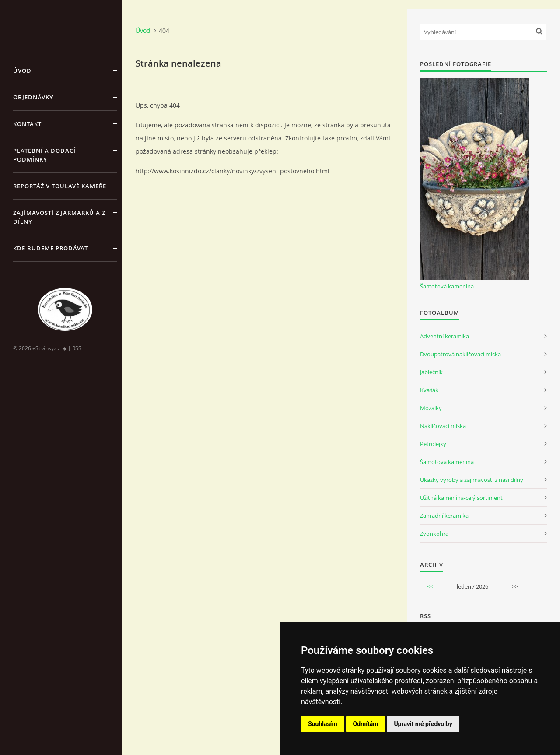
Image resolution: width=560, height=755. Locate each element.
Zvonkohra (434, 534)
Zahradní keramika (444, 516)
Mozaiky (431, 408)
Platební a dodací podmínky (44, 155)
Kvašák (429, 390)
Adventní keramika (444, 336)
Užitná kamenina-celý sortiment (461, 498)
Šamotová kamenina (447, 286)
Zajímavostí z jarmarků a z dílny (59, 217)
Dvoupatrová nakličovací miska (460, 354)
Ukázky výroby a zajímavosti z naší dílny (472, 480)
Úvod (22, 70)
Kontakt (27, 124)
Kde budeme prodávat (51, 248)
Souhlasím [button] (323, 724)
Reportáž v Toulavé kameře (60, 186)
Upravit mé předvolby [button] (423, 724)
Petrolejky (433, 444)
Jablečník (431, 372)
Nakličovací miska (443, 426)
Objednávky (33, 97)
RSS (77, 348)
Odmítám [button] (366, 724)
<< (430, 586)
